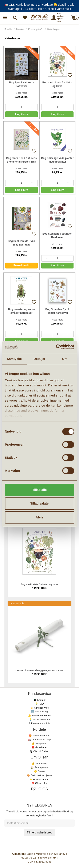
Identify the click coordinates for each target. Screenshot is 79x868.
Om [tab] (65, 359)
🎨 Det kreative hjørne (39, 775)
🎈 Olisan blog (40, 783)
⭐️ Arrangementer (39, 779)
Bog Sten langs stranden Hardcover (57, 236)
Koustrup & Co (36, 29)
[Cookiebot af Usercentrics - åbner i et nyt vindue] (56, 347)
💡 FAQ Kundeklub (39, 720)
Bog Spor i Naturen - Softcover (21, 84)
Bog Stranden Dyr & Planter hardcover (57, 311)
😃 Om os (40, 771)
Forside (8, 29)
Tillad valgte (39, 503)
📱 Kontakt (39, 700)
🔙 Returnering (39, 712)
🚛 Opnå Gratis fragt (39, 740)
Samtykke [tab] (14, 359)
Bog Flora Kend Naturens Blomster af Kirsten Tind (21, 160)
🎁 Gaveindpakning (39, 736)
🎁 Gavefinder (39, 747)
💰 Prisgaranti (40, 744)
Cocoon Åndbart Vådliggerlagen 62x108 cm (39, 670)
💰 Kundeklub (39, 764)
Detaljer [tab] (40, 359)
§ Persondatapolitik (39, 723)
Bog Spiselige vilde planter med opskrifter (57, 160)
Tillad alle (39, 490)
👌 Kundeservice (40, 708)
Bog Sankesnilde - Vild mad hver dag (21, 243)
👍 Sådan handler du (39, 716)
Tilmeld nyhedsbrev (39, 832)
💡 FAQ (39, 704)
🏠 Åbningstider (39, 768)
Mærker (20, 29)
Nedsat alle (17, 603)
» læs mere (21, 93)
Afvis (39, 517)
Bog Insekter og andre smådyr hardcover (21, 311)
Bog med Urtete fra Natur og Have (57, 84)
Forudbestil (21, 265)
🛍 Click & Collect (39, 751)
